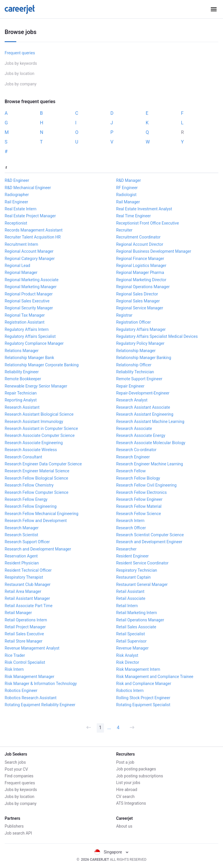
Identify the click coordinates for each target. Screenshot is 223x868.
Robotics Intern (130, 691)
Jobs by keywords (21, 63)
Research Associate (134, 428)
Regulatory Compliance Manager (34, 343)
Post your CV (16, 769)
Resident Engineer (132, 556)
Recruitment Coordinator (138, 237)
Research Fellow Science (139, 514)
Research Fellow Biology (138, 478)
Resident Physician (22, 563)
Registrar (124, 315)
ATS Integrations (131, 803)
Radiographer (17, 195)
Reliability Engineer (22, 372)
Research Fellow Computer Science (36, 492)
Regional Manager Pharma (140, 272)
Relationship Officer (134, 365)
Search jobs (15, 762)
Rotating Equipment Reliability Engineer (40, 705)
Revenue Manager (132, 648)
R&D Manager (128, 180)
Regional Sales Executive (27, 301)
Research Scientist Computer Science (150, 535)
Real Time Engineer (133, 216)
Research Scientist (21, 535)
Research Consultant (23, 457)
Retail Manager (18, 613)
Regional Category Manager (30, 259)
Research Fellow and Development (36, 521)
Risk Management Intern (138, 669)
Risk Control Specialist (25, 662)
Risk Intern (14, 669)
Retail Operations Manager (140, 620)
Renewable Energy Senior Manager (36, 386)
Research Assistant (22, 407)
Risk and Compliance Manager (144, 684)
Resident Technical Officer (28, 570)
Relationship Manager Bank (29, 358)
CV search (125, 797)
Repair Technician (21, 393)
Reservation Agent (21, 556)
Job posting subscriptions (140, 776)
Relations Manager (22, 351)
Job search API (18, 833)
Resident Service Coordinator (142, 563)
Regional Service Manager (140, 308)
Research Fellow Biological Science (36, 478)
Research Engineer (133, 457)
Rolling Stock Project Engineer (143, 698)
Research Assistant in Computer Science (41, 428)
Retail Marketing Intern (137, 613)
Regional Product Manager (29, 294)
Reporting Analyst (21, 400)
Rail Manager (128, 202)
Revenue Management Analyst (32, 648)
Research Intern (130, 521)
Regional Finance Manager (140, 259)
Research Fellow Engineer (139, 499)
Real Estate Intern (20, 209)
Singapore (111, 852)
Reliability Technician (135, 372)
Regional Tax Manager (25, 315)
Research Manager (22, 528)
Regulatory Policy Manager (140, 343)
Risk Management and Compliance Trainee (155, 677)
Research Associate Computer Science (40, 435)
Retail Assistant (130, 591)
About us (124, 826)
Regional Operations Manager (143, 287)
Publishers (14, 826)
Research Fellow (131, 471)
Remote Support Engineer (139, 379)
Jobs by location (19, 73)
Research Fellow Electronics (141, 492)
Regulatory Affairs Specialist (30, 336)
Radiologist (126, 195)
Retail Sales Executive (24, 634)
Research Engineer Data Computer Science (43, 464)
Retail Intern (127, 606)
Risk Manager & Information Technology (41, 684)
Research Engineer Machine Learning (150, 464)
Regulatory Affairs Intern (27, 329)
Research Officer (131, 528)
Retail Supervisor (131, 641)
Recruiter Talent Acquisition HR (33, 237)
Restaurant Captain (133, 577)
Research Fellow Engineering (31, 506)
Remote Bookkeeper (23, 379)
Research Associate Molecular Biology (151, 443)
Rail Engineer (16, 202)
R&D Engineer (17, 180)
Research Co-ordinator (136, 450)
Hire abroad (127, 790)
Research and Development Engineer (149, 542)
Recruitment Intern (21, 244)
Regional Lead (17, 266)
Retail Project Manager (25, 627)
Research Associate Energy (141, 435)
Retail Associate (131, 598)
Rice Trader (15, 655)
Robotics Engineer (21, 691)
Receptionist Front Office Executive (148, 223)
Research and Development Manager (38, 549)
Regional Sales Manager (138, 301)
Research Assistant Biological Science (39, 414)
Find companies (19, 776)
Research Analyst (132, 400)
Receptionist (16, 223)
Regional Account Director (140, 244)
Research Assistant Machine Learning (150, 422)
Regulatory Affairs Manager (141, 329)
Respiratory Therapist (24, 577)
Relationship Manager (136, 351)
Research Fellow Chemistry (29, 485)
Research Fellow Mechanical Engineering (42, 514)
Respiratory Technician (137, 570)
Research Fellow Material (139, 506)
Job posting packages (136, 769)
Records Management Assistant (34, 230)
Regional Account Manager (29, 251)
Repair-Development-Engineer (143, 393)
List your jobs (128, 783)
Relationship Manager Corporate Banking (42, 365)
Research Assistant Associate (143, 407)
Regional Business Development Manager (154, 251)
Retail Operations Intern (26, 620)
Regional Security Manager (29, 308)
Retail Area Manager (23, 591)
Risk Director (128, 662)
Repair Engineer (130, 386)
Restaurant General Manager (142, 584)
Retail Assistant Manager (27, 598)
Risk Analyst (127, 655)
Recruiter (124, 230)
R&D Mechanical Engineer (28, 188)
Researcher (126, 549)
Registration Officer (133, 322)
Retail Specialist (131, 634)
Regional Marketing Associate (32, 280)
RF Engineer (127, 188)
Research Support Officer (27, 542)
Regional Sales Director (137, 294)
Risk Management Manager (29, 677)
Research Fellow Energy (26, 499)
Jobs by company (21, 84)
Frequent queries (20, 53)
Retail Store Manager (24, 641)
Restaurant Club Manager (28, 584)
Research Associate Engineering (34, 443)
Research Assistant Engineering (145, 414)
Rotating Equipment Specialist (143, 705)
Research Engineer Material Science (37, 471)
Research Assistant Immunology (34, 422)
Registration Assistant (25, 322)
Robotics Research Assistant (31, 698)
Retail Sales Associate (136, 627)
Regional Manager (21, 272)
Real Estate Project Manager (30, 216)
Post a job (125, 762)
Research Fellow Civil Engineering (146, 485)
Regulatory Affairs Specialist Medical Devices (157, 336)
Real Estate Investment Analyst (144, 209)
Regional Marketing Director (141, 280)
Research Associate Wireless (31, 450)
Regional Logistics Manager (141, 266)
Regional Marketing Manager (31, 287)
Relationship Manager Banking (144, 358)
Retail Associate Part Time (29, 606)
